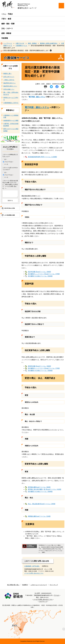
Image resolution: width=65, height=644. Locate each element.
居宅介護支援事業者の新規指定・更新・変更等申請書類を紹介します (26, 50)
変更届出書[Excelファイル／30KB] (39, 487)
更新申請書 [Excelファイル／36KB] (39, 366)
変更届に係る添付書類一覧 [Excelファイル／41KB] (45, 489)
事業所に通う (7, 74)
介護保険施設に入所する (11, 103)
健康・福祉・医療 (8, 24)
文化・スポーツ (7, 28)
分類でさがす (20, 43)
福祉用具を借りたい (10, 83)
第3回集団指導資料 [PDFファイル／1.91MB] (42, 157)
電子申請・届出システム (37, 97)
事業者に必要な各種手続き (49, 43)
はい (6, 159)
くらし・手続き (7, 14)
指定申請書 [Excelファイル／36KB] (39, 272)
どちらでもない (9, 162)
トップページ (8, 43)
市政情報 (5, 38)
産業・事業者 (6, 33)
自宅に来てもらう (9, 77)
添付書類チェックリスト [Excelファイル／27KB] (44, 274)
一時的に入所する (9, 80)
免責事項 (25, 585)
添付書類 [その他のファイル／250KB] (40, 276)
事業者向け (10, 110)
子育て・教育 (6, 19)
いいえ (6, 164)
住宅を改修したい (9, 89)
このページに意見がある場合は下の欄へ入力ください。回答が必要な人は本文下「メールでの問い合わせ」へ (10, 184)
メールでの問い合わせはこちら (34, 573)
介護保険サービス (21, 46)
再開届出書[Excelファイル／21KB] (39, 516)
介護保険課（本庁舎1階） (32, 566)
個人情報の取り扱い (13, 585)
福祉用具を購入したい (10, 86)
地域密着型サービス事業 (11, 121)
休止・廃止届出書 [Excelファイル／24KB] (42, 504)
